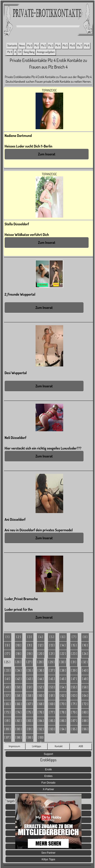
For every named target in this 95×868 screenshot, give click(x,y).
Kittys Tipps (48, 859)
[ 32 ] (85, 662)
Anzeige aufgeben (46, 52)
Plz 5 (65, 46)
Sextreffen (48, 846)
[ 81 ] (8, 721)
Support (48, 754)
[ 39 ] (74, 670)
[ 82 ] (19, 721)
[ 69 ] (52, 704)
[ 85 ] (52, 721)
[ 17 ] (8, 654)
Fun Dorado (48, 783)
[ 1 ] (7, 637)
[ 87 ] (74, 721)
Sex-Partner (48, 853)
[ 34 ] (18, 670)
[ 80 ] (85, 712)
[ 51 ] (30, 687)
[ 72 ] (85, 704)
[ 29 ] (51, 662)
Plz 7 (80, 46)
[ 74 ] (19, 712)
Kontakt (59, 746)
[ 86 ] (63, 721)
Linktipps (37, 746)
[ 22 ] (63, 654)
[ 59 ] (30, 695)
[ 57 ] (7, 695)
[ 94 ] (63, 729)
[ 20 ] (41, 654)
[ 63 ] (74, 695)
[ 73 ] (7, 712)
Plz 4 (58, 46)
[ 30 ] (62, 662)
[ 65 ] (8, 704)
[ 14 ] (63, 645)
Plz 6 (72, 46)
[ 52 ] (41, 687)
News (22, 46)
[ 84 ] (41, 721)
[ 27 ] (29, 662)
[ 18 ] (19, 654)
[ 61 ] (52, 695)
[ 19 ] (30, 654)
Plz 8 (87, 46)
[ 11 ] (30, 645)
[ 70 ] (63, 704)
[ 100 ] (41, 739)
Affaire (48, 814)
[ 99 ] (30, 737)
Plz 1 (37, 46)
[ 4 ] (41, 637)
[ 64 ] (85, 695)
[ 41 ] (8, 679)
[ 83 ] (30, 721)
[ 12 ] (41, 645)
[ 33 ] (8, 670)
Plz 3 (51, 46)
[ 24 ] (85, 654)
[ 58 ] (19, 695)
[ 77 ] (52, 712)
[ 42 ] (18, 679)
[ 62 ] (63, 695)
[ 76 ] (41, 712)
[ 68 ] (41, 704)
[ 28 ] (40, 662)
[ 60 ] (41, 695)
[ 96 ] (85, 729)
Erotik (48, 769)
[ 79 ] (74, 712)
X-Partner (48, 789)
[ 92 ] (41, 729)
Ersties (48, 776)
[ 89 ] (8, 729)
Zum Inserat (47, 154)
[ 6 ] (63, 637)
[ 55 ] (74, 687)
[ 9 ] (7, 645)
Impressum (15, 746)
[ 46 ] (63, 679)
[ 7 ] (74, 637)
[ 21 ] (52, 654)
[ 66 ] (19, 704)
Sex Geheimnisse (48, 840)
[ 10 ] (19, 645)
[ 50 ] (19, 687)
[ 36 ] (41, 670)
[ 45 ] (52, 679)
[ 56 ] (85, 687)
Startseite (12, 46)
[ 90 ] (19, 729)
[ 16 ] (85, 645)
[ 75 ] (30, 712)
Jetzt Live (48, 833)
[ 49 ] (8, 687)
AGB (81, 746)
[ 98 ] (19, 737)
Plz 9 (10, 52)
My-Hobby (48, 820)
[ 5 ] (52, 637)
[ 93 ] (52, 729)
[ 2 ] (19, 637)
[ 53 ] (52, 687)
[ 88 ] (85, 721)
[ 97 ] (8, 737)
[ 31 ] (74, 662)
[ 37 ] (52, 670)
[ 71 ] (74, 704)
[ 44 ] (41, 679)
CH (20, 52)
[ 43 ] (30, 679)
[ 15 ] (74, 645)
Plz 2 (44, 46)
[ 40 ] (85, 670)
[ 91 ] (30, 729)
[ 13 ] (52, 645)
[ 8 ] (85, 637)
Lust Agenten (48, 827)
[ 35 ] (30, 670)
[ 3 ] (30, 637)
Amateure (48, 807)
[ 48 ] (85, 679)
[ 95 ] (74, 729)
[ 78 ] (63, 712)
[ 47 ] (74, 679)
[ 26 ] (18, 662)
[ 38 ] (63, 670)
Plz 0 (30, 46)
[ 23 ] (74, 654)
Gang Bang (29, 52)
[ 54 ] (63, 687)
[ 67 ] (30, 704)
